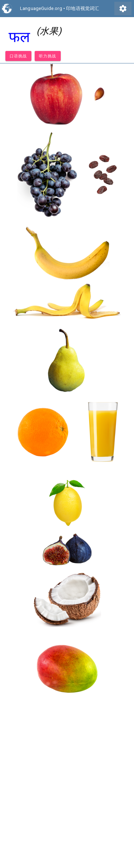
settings (123, 9)
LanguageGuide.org (41, 8)
